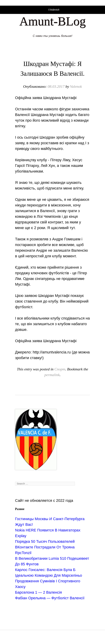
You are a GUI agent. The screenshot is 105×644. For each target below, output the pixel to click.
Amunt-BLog (52, 21)
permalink (52, 375)
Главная (54, 10)
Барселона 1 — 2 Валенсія (38, 592)
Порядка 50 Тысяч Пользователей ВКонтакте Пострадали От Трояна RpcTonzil (45, 547)
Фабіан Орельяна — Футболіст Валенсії (50, 598)
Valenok (76, 86)
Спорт (60, 369)
